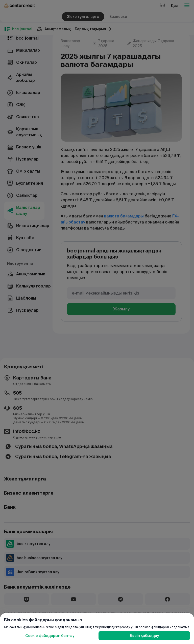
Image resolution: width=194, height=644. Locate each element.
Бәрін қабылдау (144, 636)
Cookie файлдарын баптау (50, 636)
